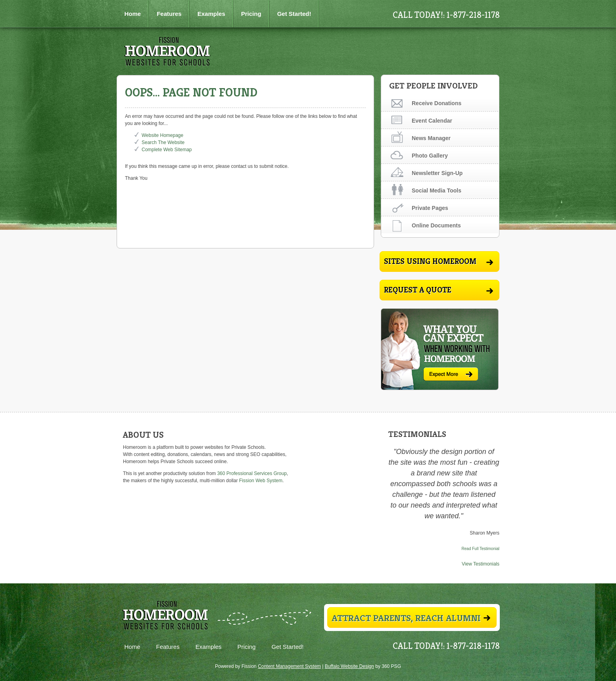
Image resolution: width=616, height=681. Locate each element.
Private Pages (430, 208)
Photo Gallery (430, 156)
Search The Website (163, 142)
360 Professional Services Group (252, 473)
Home (133, 14)
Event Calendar (432, 121)
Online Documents (436, 225)
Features (169, 14)
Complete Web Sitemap (167, 150)
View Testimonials (481, 564)
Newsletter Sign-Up (437, 173)
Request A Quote (438, 290)
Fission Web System (261, 481)
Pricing (251, 14)
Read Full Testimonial (481, 549)
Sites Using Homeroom (438, 261)
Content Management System (289, 666)
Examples (211, 14)
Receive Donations (437, 103)
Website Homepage (162, 135)
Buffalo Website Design (349, 666)
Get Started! (294, 14)
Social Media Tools (437, 190)
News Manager (431, 138)
